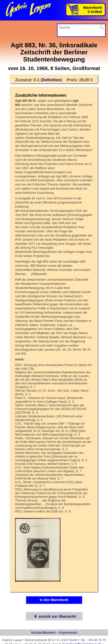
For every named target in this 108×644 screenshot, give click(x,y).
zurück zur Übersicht (54, 616)
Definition (51, 80)
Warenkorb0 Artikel (92, 10)
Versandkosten (43, 632)
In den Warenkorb (54, 600)
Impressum (68, 632)
